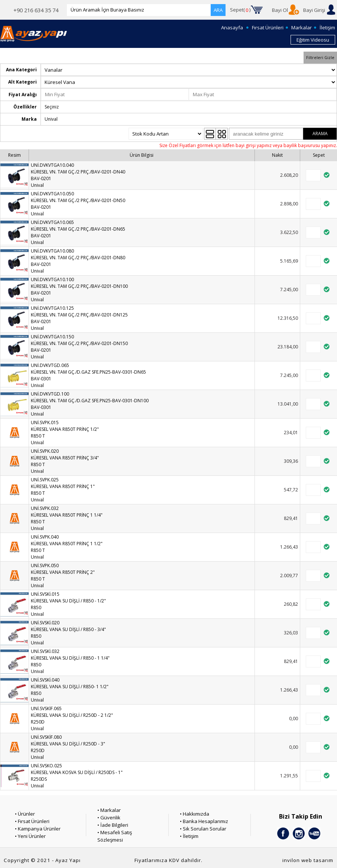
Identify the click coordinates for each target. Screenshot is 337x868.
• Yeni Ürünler (30, 836)
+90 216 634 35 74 (36, 10)
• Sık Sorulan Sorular (203, 829)
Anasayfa (232, 27)
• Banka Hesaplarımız (204, 821)
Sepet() (240, 10)
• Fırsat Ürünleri (32, 821)
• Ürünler (25, 814)
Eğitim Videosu (313, 40)
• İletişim (189, 836)
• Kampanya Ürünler (38, 829)
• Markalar (109, 810)
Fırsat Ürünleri (268, 27)
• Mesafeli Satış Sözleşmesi (115, 836)
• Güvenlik (109, 817)
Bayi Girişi (314, 10)
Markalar (302, 27)
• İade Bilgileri (113, 825)
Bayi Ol (280, 10)
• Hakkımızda (195, 814)
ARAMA (320, 134)
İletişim (327, 27)
